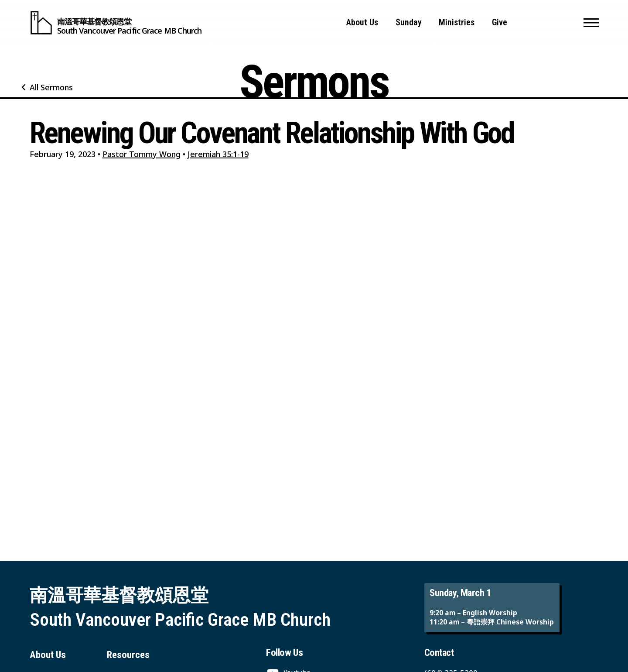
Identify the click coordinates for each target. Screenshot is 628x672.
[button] (591, 23)
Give (500, 22)
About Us (362, 22)
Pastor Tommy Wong (142, 154)
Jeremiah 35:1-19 (218, 154)
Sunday (409, 22)
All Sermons (51, 87)
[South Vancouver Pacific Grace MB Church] (116, 23)
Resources (128, 655)
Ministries (457, 22)
